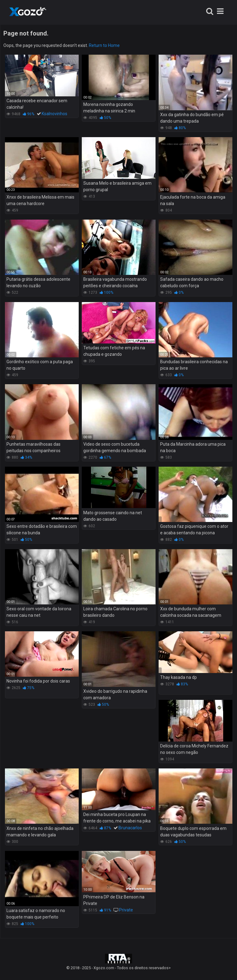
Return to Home (104, 45)
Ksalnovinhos (54, 114)
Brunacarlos (130, 828)
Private (126, 910)
